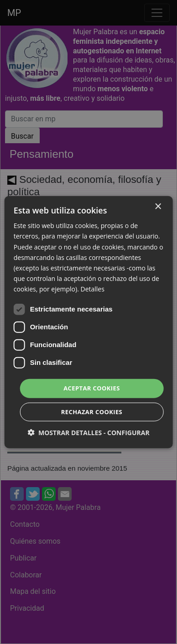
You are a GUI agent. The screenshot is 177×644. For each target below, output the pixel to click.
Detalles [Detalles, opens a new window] (92, 289)
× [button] (158, 207)
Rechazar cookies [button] (92, 411)
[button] (88, 432)
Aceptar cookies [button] (92, 388)
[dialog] (88, 322)
